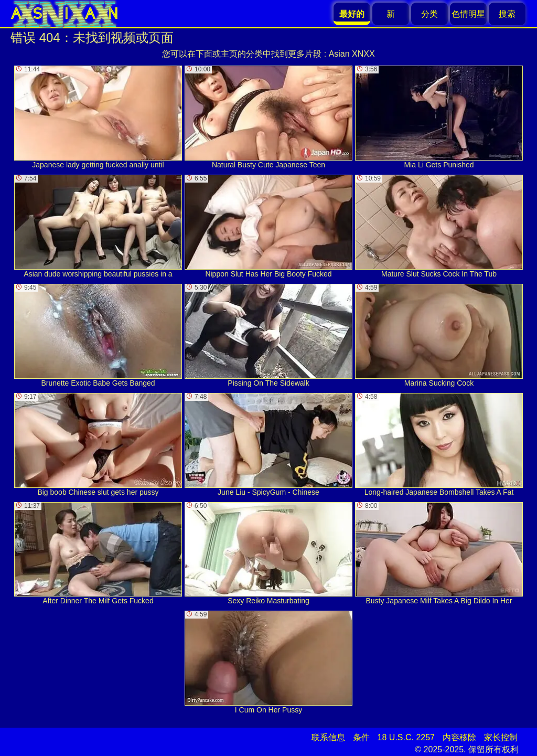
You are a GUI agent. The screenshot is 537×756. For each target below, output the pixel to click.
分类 (429, 14)
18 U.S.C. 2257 (406, 737)
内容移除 (459, 737)
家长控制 (501, 737)
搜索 (507, 14)
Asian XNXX (352, 54)
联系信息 (328, 737)
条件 (361, 737)
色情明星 (468, 14)
